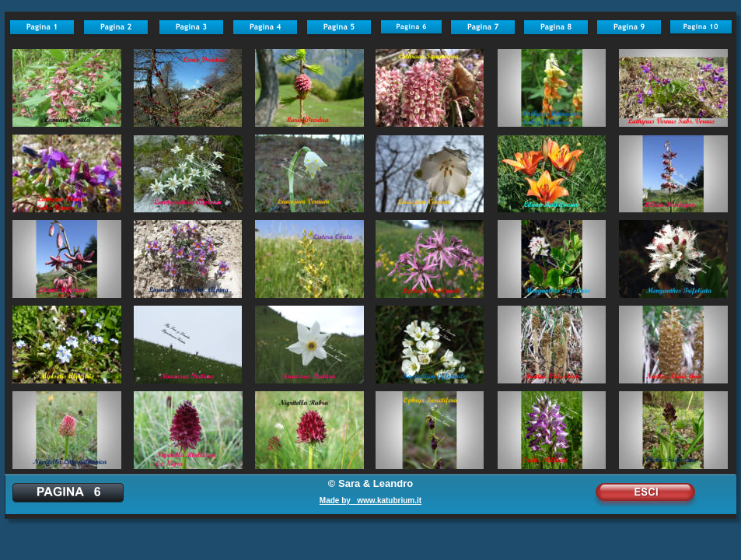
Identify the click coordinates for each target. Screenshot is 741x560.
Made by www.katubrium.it (370, 500)
